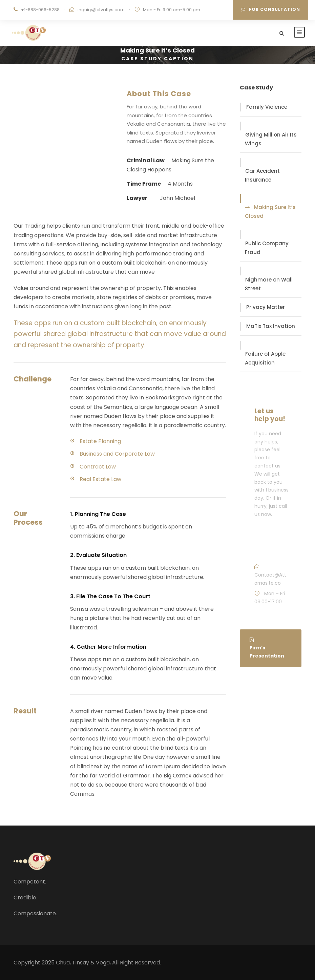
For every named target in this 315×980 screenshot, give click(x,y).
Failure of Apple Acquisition (265, 358)
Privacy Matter (266, 307)
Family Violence (267, 107)
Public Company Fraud (267, 248)
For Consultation (271, 9)
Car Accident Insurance (262, 175)
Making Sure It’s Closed (270, 212)
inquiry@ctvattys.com (101, 10)
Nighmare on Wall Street (269, 284)
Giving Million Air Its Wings (271, 139)
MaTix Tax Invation (271, 326)
